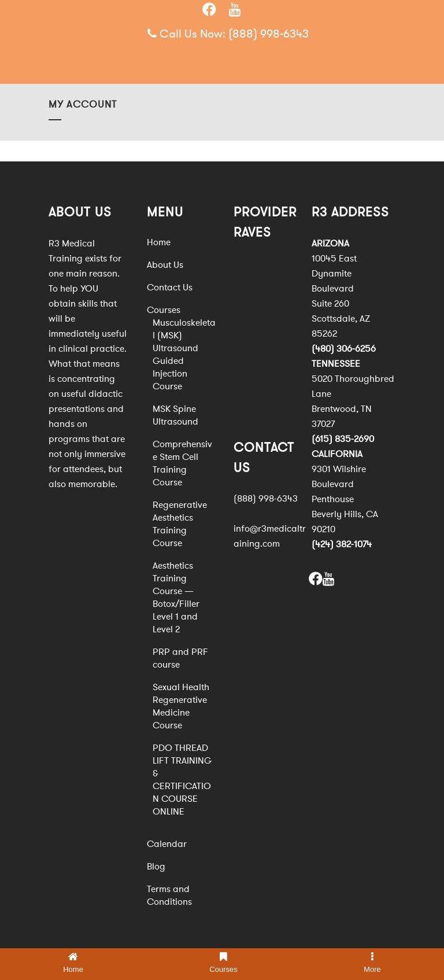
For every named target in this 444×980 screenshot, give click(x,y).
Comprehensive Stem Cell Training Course (182, 463)
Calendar (167, 844)
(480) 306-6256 (344, 349)
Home (159, 242)
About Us (165, 265)
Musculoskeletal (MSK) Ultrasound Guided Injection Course (184, 355)
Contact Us (170, 288)
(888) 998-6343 (269, 34)
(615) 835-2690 (343, 439)
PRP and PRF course (180, 658)
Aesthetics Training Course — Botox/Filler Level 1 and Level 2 (176, 598)
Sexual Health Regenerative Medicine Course (181, 706)
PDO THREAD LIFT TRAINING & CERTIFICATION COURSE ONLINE (182, 780)
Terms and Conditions (169, 896)
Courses (164, 310)
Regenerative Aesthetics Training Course (180, 524)
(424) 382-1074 (342, 544)
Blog (156, 867)
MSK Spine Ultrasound (175, 415)
